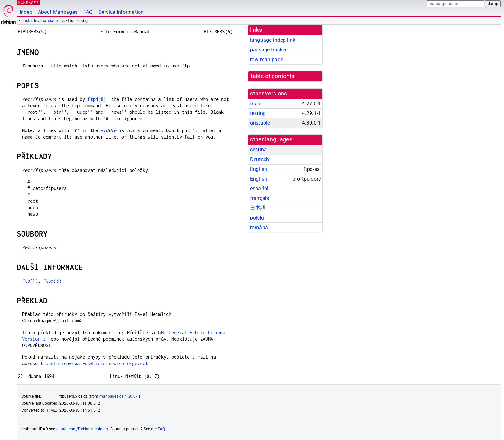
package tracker (268, 50)
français (260, 198)
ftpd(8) (97, 99)
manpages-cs (53, 21)
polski (257, 218)
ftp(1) (30, 281)
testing (258, 113)
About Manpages (58, 12)
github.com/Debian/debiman (82, 429)
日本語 (258, 208)
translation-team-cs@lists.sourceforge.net (94, 363)
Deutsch (260, 160)
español (259, 189)
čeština (258, 150)
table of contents (273, 76)
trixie (256, 104)
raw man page (267, 60)
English (259, 169)
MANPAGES (29, 2)
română (259, 227)
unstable (29, 21)
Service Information (121, 12)
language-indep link (273, 40)
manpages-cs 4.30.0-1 (119, 396)
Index (26, 12)
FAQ (88, 12)
